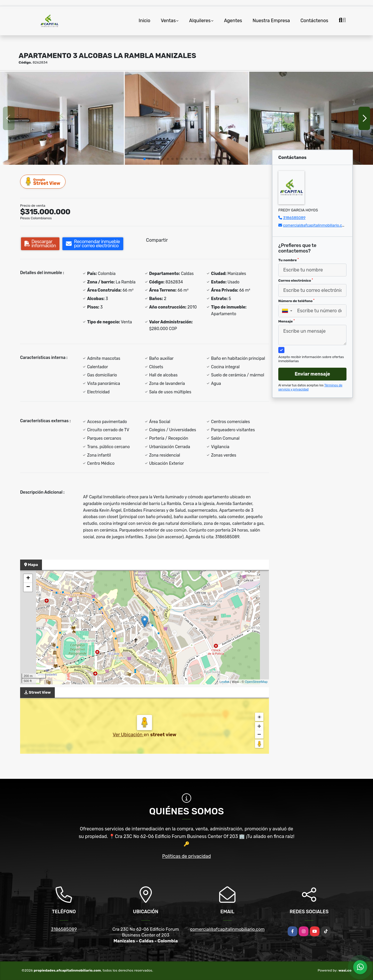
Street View (43, 182)
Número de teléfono (296, 301)
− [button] (28, 587)
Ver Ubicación (128, 735)
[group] (62, 118)
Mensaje (286, 321)
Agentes (233, 21)
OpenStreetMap (256, 682)
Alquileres (200, 21)
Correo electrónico (296, 280)
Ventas (168, 21)
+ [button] (28, 578)
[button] (145, 159)
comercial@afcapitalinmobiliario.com (315, 225)
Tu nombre (288, 260)
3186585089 (294, 218)
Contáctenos (314, 21)
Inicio (145, 21)
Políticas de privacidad (187, 856)
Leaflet (224, 682)
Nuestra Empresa (271, 21)
